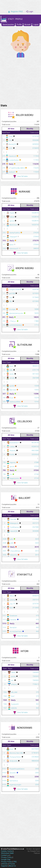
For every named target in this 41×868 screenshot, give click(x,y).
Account (27, 24)
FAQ (15, 862)
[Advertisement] (20, 80)
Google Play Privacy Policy (7, 861)
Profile (19, 24)
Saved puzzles (8, 24)
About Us (12, 866)
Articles (5, 864)
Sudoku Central (7, 851)
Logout (36, 24)
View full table (20, 176)
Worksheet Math (7, 853)
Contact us (5, 855)
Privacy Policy (7, 857)
